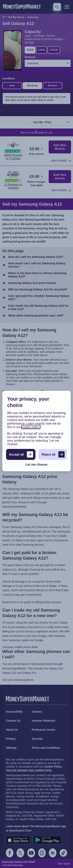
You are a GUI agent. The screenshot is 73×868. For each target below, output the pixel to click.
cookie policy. (31, 427)
